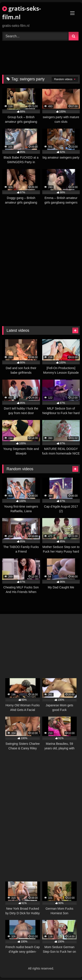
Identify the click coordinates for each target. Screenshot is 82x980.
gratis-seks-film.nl (22, 13)
